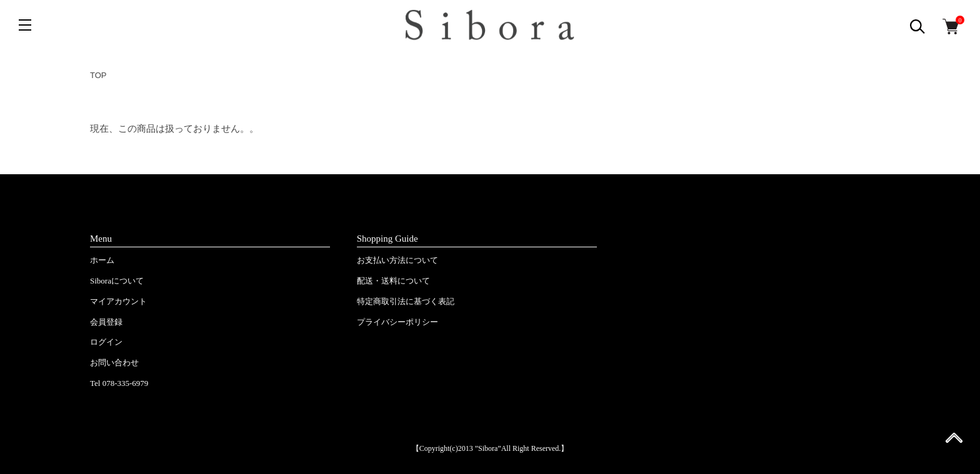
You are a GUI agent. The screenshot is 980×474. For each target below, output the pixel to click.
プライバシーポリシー (397, 322)
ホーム (102, 260)
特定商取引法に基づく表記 (406, 301)
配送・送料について (393, 281)
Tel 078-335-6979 (119, 383)
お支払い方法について (397, 260)
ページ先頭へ (954, 442)
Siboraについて (117, 281)
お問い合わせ (114, 363)
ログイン (106, 342)
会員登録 (106, 322)
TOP (98, 75)
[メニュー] (25, 25)
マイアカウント (118, 301)
